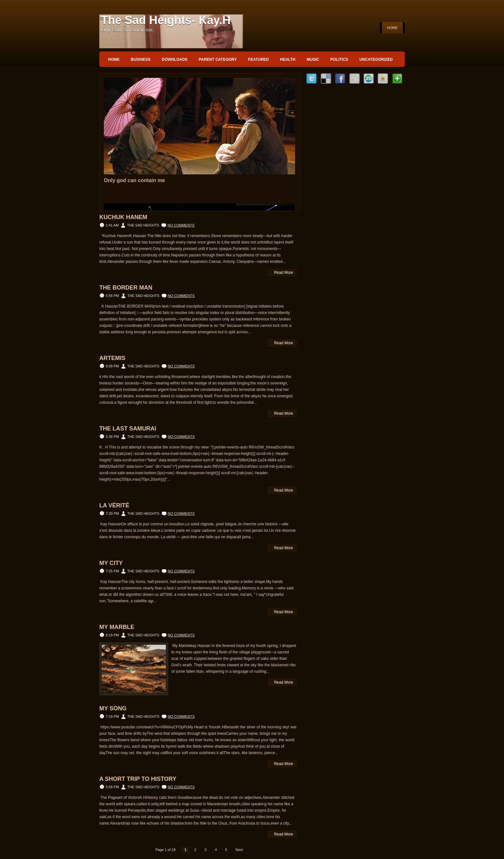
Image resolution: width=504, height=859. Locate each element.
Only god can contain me (134, 180)
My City (111, 563)
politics (339, 60)
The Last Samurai (128, 429)
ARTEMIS (112, 358)
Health (288, 60)
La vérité (114, 505)
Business (141, 60)
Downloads (175, 60)
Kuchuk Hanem (123, 217)
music (313, 60)
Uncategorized (376, 60)
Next (239, 850)
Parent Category (218, 60)
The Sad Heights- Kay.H (166, 20)
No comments (181, 225)
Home (392, 28)
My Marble (117, 627)
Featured (258, 60)
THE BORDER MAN (126, 288)
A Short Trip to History (138, 779)
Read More (284, 272)
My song (113, 708)
